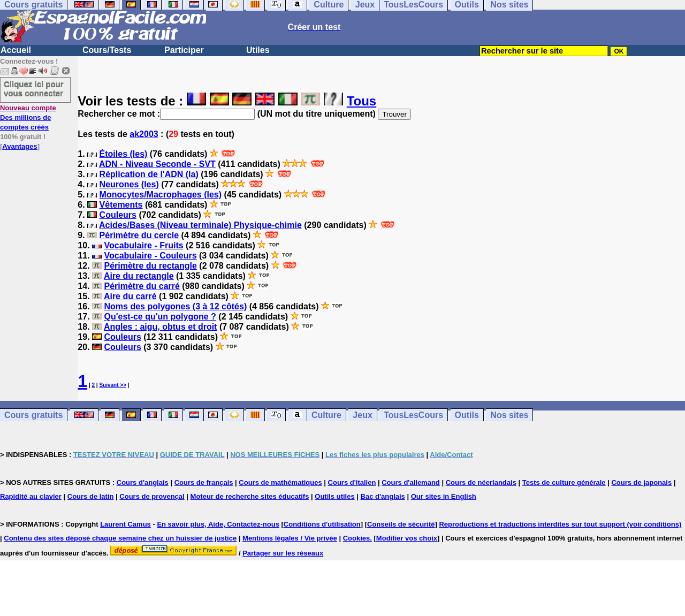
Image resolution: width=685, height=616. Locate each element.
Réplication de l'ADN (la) (149, 174)
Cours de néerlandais (481, 482)
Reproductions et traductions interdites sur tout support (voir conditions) (560, 524)
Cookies (357, 538)
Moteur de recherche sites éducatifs (250, 496)
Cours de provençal (152, 496)
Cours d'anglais (143, 482)
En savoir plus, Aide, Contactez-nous (218, 524)
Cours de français (204, 482)
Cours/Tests (107, 50)
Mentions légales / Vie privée (290, 538)
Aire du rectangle (139, 276)
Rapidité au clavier (31, 496)
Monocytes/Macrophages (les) (161, 195)
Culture (326, 415)
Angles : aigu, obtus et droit (161, 327)
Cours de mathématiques (280, 482)
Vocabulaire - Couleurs (150, 256)
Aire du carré (130, 296)
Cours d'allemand (411, 482)
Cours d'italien (352, 482)
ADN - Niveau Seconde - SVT (157, 164)
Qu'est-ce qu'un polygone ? (160, 317)
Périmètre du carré (142, 286)
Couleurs (118, 215)
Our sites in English (444, 496)
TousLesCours (413, 415)
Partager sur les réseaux (283, 553)
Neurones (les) (129, 184)
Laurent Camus (125, 524)
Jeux (362, 415)
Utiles (258, 50)
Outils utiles (334, 496)
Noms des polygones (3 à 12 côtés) (175, 306)
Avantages (20, 146)
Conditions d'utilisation (322, 524)
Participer (184, 50)
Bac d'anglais (383, 496)
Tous (362, 101)
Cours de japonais (641, 482)
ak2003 (144, 134)
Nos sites (509, 415)
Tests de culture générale (564, 482)
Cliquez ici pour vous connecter (34, 88)
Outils (467, 415)
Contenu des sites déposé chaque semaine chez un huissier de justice (120, 538)
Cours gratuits (33, 415)
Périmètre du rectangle (150, 266)
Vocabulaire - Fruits (143, 245)
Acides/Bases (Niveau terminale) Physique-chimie (200, 225)
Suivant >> (113, 385)
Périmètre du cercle (139, 235)
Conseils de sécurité (401, 524)
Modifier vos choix (407, 538)
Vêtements (121, 205)
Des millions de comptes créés (28, 117)
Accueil (16, 50)
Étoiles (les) (124, 154)
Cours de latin (91, 496)
